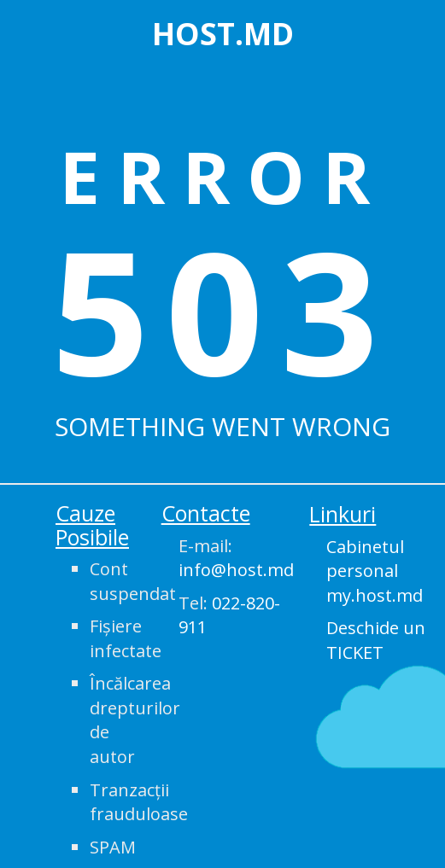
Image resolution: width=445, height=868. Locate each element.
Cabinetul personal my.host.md (375, 571)
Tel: (229, 615)
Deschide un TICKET (376, 640)
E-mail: (231, 558)
